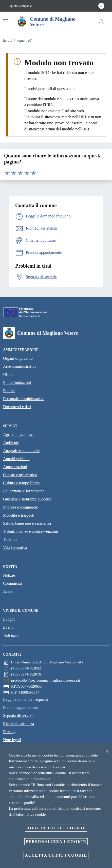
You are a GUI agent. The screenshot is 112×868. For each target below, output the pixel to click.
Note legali (12, 740)
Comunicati (13, 583)
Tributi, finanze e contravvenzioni (31, 531)
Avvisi (8, 591)
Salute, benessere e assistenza (27, 523)
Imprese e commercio (21, 507)
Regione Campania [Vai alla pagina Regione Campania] (20, 6)
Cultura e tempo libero (21, 483)
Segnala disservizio (19, 716)
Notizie (9, 575)
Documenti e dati (17, 407)
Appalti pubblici (16, 459)
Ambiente (11, 443)
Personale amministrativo (24, 399)
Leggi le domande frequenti (25, 699)
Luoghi (9, 619)
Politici (9, 391)
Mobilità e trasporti (19, 515)
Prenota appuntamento (21, 707)
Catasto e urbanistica (20, 475)
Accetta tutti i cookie (56, 855)
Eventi (8, 627)
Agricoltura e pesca (19, 435)
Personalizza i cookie (56, 842)
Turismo (10, 539)
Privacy (9, 732)
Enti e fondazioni (17, 383)
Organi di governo (18, 358)
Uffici (8, 374)
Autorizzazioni (15, 467)
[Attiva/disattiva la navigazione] (6, 21)
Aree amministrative (20, 366)
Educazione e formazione (24, 491)
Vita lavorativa (15, 548)
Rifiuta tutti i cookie (56, 828)
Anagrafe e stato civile (21, 451)
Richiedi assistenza (18, 724)
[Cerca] (101, 22)
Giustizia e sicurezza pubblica (27, 499)
